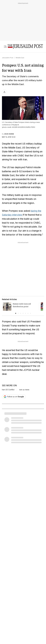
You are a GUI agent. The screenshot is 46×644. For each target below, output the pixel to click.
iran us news (24, 390)
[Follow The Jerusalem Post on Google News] (14, 397)
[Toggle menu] (5, 47)
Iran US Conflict (8, 390)
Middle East (20, 58)
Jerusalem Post (8, 58)
